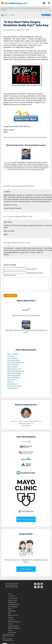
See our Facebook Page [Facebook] (12, 590)
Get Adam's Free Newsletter (38, 137)
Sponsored (25, 444)
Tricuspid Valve (12, 391)
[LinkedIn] (38, 590)
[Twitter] (38, 587)
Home (3, 8)
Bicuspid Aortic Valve (14, 372)
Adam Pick (10, 30)
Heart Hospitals (13, 609)
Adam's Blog (9, 8)
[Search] (50, 3)
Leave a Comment (10, 137)
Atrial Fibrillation (13, 367)
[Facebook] (35, 587)
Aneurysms (11, 359)
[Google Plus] (35, 590)
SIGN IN (12, 15)
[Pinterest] (42, 590)
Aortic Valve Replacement (16, 365)
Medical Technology (14, 376)
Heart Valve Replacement (16, 374)
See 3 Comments (22, 137)
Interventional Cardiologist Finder (14, 606)
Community (12, 599)
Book (9, 616)
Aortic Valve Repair (14, 363)
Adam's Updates (17, 8)
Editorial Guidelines (14, 631)
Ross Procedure (13, 387)
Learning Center (13, 601)
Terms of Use (12, 635)
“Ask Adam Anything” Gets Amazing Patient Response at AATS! (26, 334)
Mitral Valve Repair (14, 380)
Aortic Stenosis (12, 361)
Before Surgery (12, 370)
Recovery (10, 385)
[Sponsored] (30, 444)
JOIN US (5, 15)
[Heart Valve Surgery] (46, 15)
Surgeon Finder (13, 603)
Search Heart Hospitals (26, 522)
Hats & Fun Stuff (13, 618)
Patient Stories (12, 382)
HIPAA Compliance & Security (14, 626)
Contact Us (11, 622)
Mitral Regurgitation (14, 378)
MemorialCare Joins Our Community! (26, 318)
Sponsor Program (13, 629)
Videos (10, 612)
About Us (11, 620)
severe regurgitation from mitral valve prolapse (21, 43)
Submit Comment (10, 298)
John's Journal (26, 428)
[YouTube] (42, 587)
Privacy (10, 633)
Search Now (26, 572)
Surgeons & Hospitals (15, 389)
